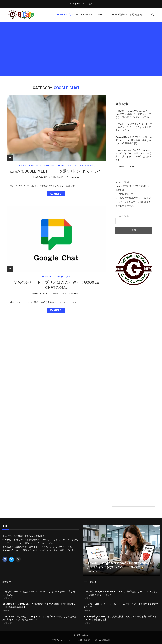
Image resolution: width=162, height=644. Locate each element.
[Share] (10, 158)
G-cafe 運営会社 (103, 640)
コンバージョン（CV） (127, 167)
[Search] (153, 15)
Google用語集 (118, 14)
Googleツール (83, 14)
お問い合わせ (136, 14)
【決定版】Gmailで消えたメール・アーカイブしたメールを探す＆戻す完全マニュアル (134, 127)
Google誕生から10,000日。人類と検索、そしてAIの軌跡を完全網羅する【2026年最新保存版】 (134, 141)
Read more (56, 194)
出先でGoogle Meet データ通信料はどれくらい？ (56, 172)
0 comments (73, 177)
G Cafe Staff (41, 294)
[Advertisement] (81, 50)
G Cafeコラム (102, 14)
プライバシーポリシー (62, 640)
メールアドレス (134, 220)
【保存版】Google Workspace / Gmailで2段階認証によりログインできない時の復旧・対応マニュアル (133, 114)
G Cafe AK (42, 177)
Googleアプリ (64, 14)
